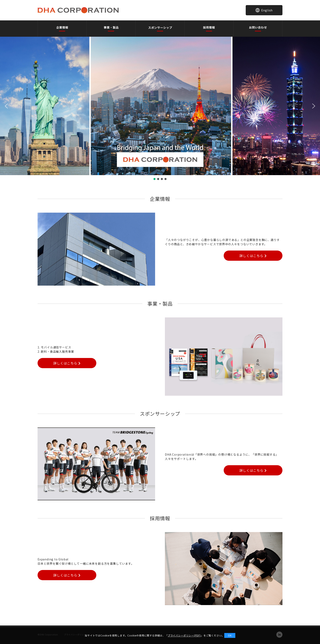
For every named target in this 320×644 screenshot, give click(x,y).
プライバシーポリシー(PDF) (184, 635)
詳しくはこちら (253, 256)
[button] (6, 106)
